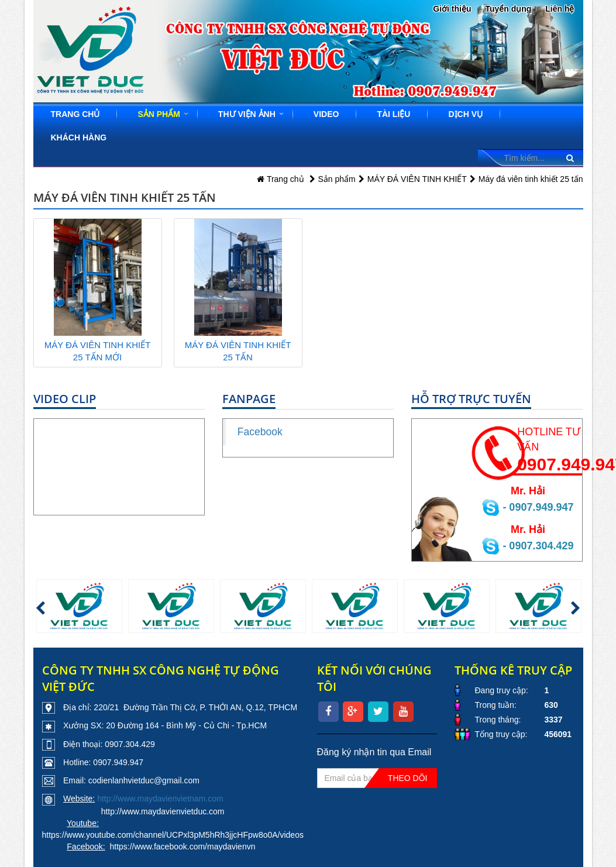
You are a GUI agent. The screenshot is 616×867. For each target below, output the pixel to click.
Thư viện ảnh (247, 114)
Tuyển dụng (508, 9)
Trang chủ (75, 114)
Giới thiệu (452, 9)
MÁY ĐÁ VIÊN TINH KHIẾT (417, 179)
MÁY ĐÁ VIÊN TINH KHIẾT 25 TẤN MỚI (98, 351)
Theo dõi (408, 778)
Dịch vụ (465, 114)
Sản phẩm (159, 114)
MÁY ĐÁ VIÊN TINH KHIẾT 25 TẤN (238, 351)
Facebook (260, 432)
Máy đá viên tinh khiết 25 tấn (531, 179)
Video (326, 114)
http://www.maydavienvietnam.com (160, 799)
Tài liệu (393, 114)
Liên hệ (560, 9)
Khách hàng (79, 137)
